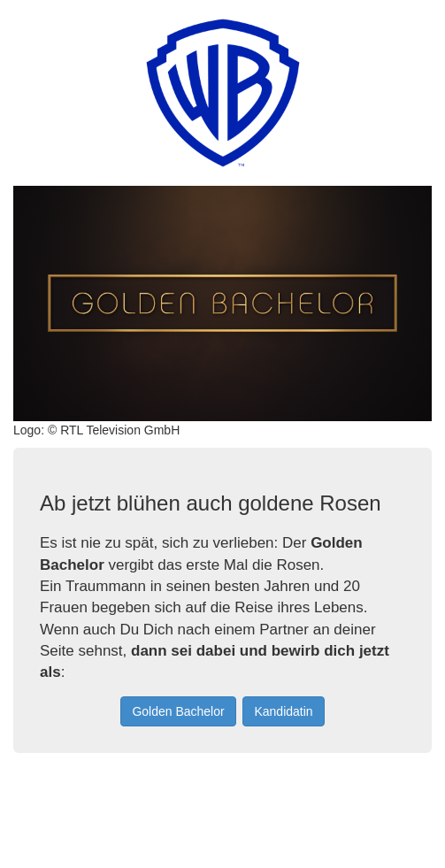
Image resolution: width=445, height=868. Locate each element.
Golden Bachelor (178, 711)
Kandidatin (283, 711)
